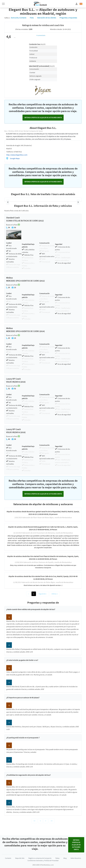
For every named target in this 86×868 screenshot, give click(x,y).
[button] (8, 202)
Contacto (8, 858)
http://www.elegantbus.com (17, 155)
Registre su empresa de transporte (40, 858)
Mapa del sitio (20, 858)
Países (57, 858)
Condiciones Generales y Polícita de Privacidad (43, 861)
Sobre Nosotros (76, 858)
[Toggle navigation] (3, 4)
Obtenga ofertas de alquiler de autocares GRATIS (43, 118)
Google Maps (15, 158)
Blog (65, 858)
